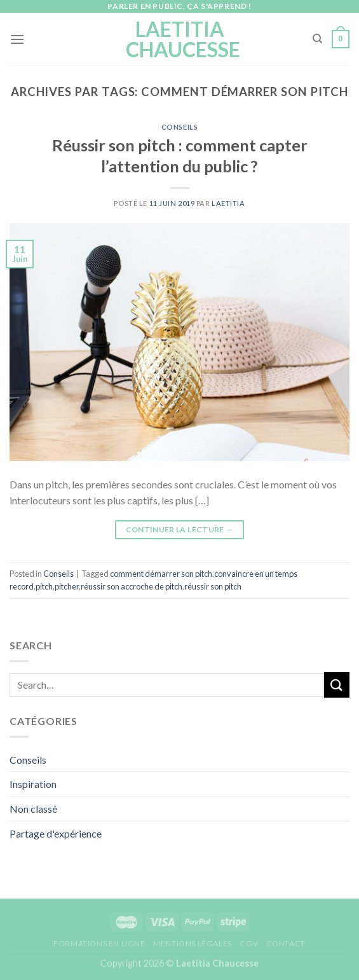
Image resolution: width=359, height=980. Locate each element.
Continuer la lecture (180, 529)
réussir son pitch (213, 586)
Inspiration (33, 784)
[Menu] (17, 39)
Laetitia (228, 203)
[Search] (317, 39)
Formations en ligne (99, 943)
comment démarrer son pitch (161, 574)
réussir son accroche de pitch (132, 586)
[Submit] (337, 685)
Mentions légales (193, 943)
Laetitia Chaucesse (179, 39)
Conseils (179, 127)
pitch (44, 586)
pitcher (67, 586)
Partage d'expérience (56, 833)
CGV (249, 943)
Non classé (33, 809)
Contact (286, 943)
